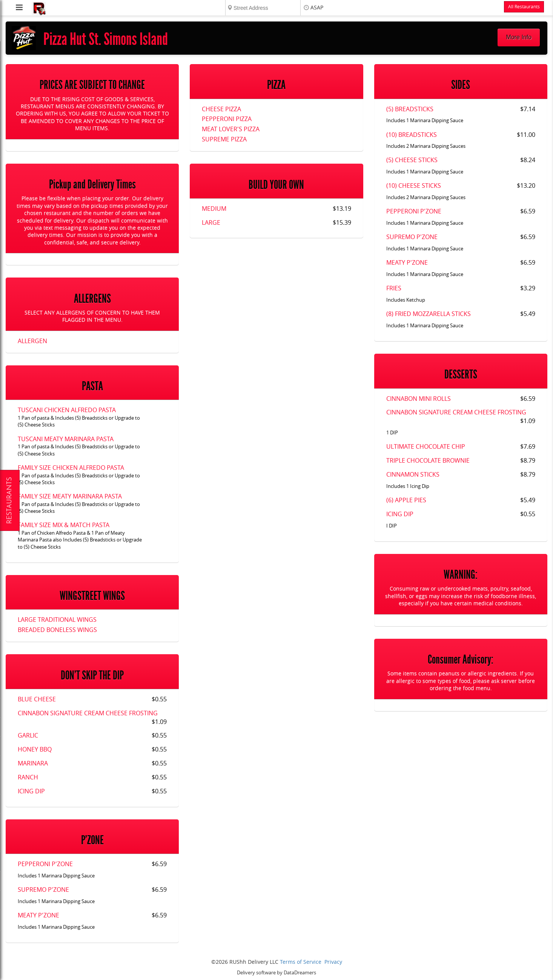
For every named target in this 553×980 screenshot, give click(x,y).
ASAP (317, 8)
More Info (519, 37)
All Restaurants (524, 7)
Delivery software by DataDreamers (276, 973)
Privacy (333, 962)
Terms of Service (301, 962)
